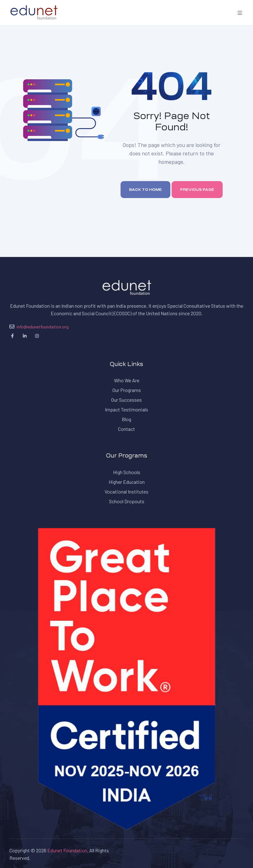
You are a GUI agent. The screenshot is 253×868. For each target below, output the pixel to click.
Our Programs (127, 390)
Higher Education (127, 482)
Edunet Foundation (67, 850)
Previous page (197, 190)
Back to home (145, 190)
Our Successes (126, 400)
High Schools (127, 472)
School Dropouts (127, 501)
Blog (126, 419)
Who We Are (127, 380)
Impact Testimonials (126, 409)
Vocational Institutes (126, 492)
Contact (126, 429)
